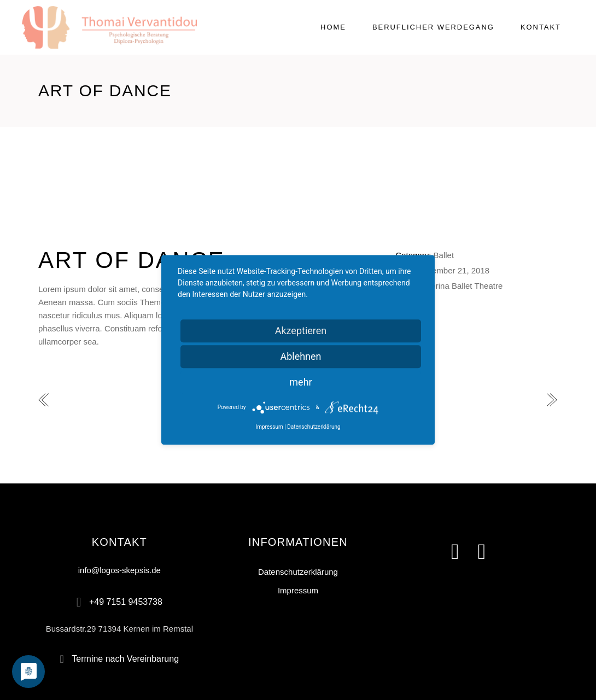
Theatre (489, 286)
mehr (300, 382)
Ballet (444, 255)
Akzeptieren (301, 331)
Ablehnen (300, 356)
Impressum (298, 590)
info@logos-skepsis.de (119, 570)
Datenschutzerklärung (298, 572)
